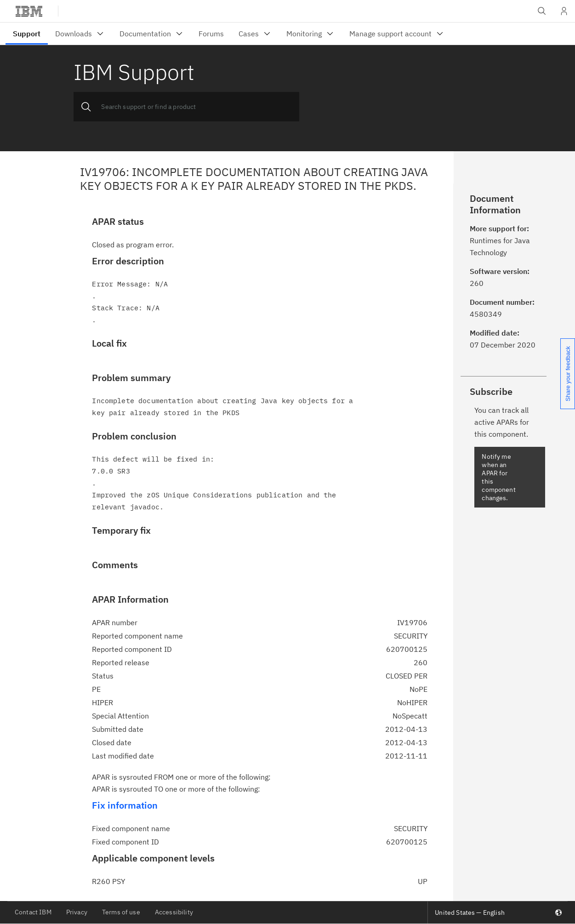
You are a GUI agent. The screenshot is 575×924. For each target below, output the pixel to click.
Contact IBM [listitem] (33, 912)
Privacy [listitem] (77, 912)
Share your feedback (568, 374)
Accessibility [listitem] (174, 912)
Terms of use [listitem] (121, 912)
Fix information (125, 805)
